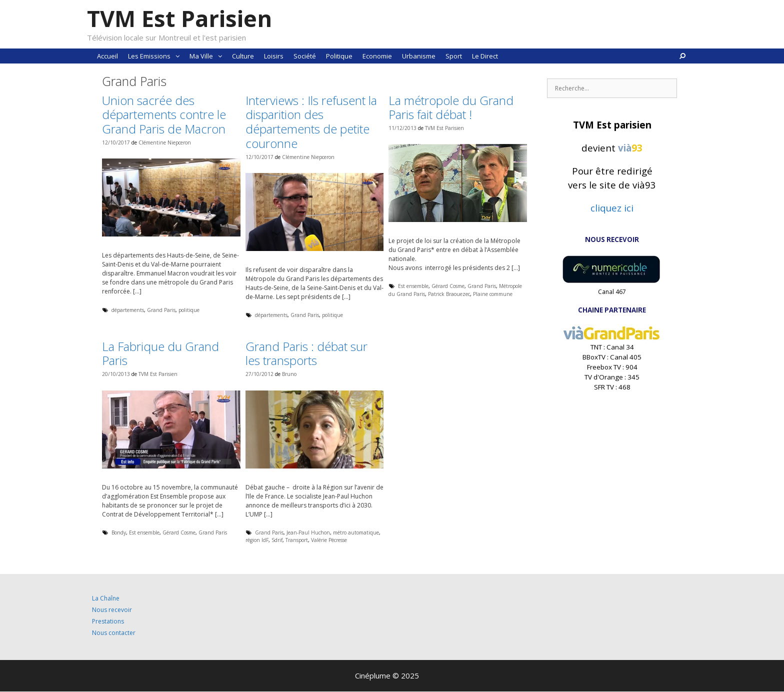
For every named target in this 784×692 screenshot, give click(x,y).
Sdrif (277, 540)
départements (128, 310)
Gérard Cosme (448, 286)
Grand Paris (161, 310)
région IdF (257, 540)
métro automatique (356, 532)
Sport (454, 56)
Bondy (119, 532)
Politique (339, 56)
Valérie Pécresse (329, 540)
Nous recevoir (112, 610)
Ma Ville (208, 56)
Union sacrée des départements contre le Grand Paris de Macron (164, 115)
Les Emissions (156, 56)
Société (305, 56)
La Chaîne (106, 598)
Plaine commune (493, 294)
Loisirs (274, 56)
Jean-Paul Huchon (308, 532)
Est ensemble (413, 286)
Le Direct (485, 56)
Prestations (108, 621)
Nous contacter (114, 633)
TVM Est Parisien (179, 18)
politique (189, 310)
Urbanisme (419, 56)
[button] (177, 56)
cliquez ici (612, 208)
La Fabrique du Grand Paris (160, 353)
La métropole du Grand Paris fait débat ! (451, 107)
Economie (377, 56)
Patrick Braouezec (449, 294)
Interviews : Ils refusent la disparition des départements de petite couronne (311, 122)
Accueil (107, 56)
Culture (243, 56)
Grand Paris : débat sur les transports (306, 353)
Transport (297, 540)
